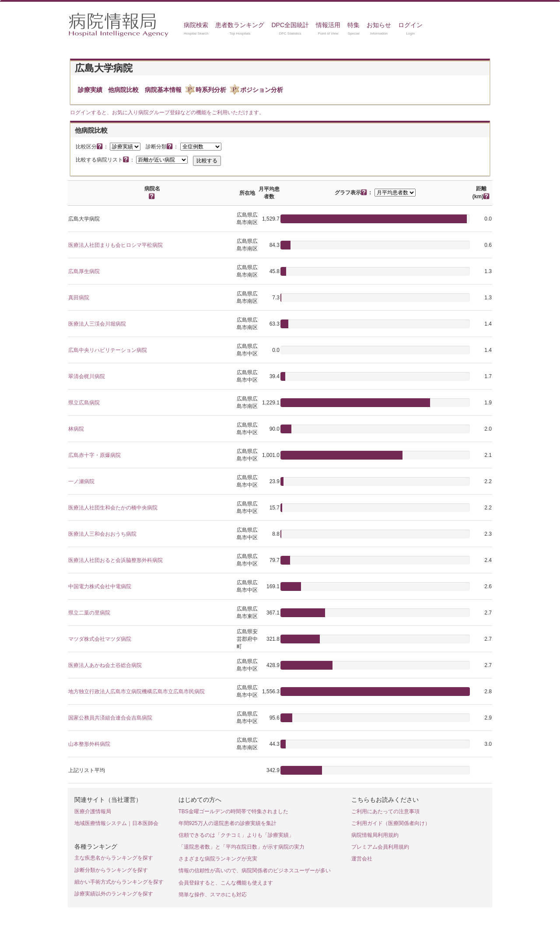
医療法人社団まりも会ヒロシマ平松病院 (115, 245)
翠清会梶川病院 (87, 376)
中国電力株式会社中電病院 (100, 586)
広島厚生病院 (84, 271)
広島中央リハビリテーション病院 (108, 350)
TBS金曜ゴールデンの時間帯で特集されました (233, 811)
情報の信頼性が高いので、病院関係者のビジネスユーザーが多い (255, 871)
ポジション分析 (262, 90)
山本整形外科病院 (89, 744)
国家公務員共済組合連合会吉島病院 (110, 718)
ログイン (410, 25)
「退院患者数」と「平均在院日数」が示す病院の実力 (241, 847)
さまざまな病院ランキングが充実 (218, 859)
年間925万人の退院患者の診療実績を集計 (227, 823)
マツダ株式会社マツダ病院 (100, 639)
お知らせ (379, 25)
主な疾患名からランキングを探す (114, 858)
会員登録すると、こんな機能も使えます (226, 883)
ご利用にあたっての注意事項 (385, 811)
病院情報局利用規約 (375, 835)
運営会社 (362, 859)
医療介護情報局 (93, 811)
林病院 (76, 429)
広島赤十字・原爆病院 (94, 455)
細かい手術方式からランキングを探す (119, 882)
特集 (353, 25)
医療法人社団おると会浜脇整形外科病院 (115, 560)
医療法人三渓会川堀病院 (97, 324)
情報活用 (328, 25)
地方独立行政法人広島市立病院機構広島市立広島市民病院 (136, 692)
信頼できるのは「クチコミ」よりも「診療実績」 (236, 835)
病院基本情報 (163, 90)
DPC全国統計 (290, 25)
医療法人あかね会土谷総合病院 (105, 665)
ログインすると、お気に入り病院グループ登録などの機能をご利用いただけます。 (167, 112)
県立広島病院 (84, 403)
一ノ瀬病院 (81, 481)
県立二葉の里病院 (89, 613)
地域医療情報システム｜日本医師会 (116, 823)
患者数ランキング (240, 25)
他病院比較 (123, 90)
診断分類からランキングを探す (111, 870)
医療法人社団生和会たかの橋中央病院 (113, 508)
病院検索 (196, 25)
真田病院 (79, 298)
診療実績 (90, 90)
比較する (207, 161)
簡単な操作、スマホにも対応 (213, 895)
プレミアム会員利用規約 (380, 847)
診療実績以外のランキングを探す (114, 894)
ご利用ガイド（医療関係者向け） (391, 823)
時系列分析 (211, 90)
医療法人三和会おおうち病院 (102, 534)
